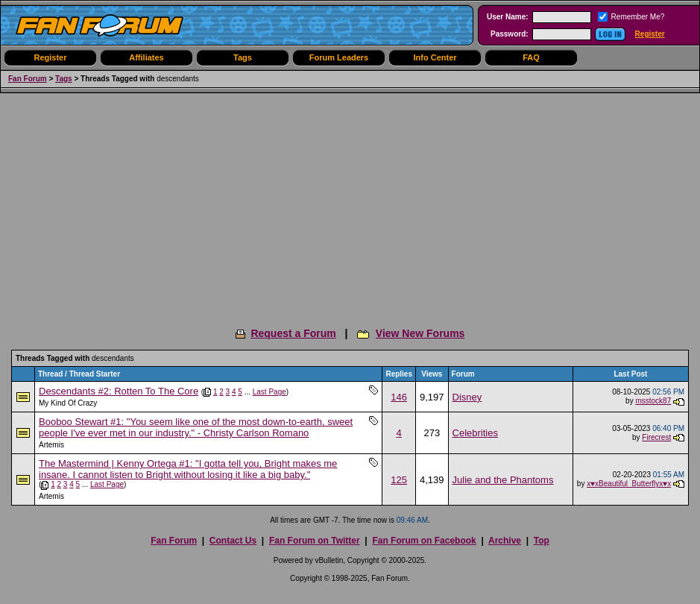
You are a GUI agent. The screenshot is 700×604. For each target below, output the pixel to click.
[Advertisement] (350, 205)
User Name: (508, 17)
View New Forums (420, 333)
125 (399, 480)
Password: (510, 34)
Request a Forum (293, 333)
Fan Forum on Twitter (315, 541)
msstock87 (653, 401)
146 (399, 397)
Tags (243, 57)
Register (650, 34)
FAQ (531, 57)
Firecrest (656, 437)
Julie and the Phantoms (503, 480)
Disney (467, 397)
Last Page (269, 392)
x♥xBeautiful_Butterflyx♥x (629, 484)
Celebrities (475, 433)
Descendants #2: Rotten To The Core (119, 391)
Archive (505, 541)
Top (542, 541)
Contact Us (233, 541)
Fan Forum (28, 79)
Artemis (51, 445)
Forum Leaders (339, 57)
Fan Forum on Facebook (424, 541)
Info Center (435, 57)
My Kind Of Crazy (68, 403)
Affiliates (146, 57)
